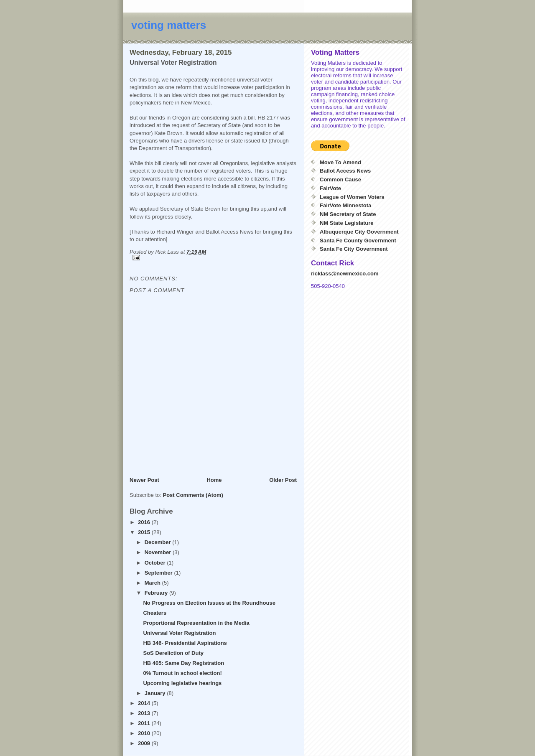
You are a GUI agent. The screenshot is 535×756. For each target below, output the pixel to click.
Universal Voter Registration (179, 633)
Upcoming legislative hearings (182, 683)
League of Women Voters (352, 197)
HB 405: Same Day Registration (183, 663)
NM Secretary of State (348, 214)
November (159, 552)
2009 (145, 743)
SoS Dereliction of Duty (173, 653)
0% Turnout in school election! (182, 673)
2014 (145, 703)
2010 (145, 733)
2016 (145, 522)
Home (214, 480)
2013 (145, 713)
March (153, 583)
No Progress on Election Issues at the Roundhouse (209, 603)
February (157, 593)
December (158, 542)
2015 (145, 532)
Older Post (283, 480)
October (156, 563)
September (159, 573)
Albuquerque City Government (359, 232)
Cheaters (155, 613)
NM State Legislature (347, 223)
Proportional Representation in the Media (196, 623)
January (156, 693)
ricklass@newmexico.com (345, 274)
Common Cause (340, 179)
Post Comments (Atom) (193, 495)
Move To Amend (340, 162)
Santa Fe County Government (358, 241)
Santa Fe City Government (354, 249)
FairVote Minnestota (345, 205)
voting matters (169, 25)
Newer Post (144, 480)
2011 (145, 723)
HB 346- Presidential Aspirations (185, 643)
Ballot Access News (345, 171)
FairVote (330, 188)
